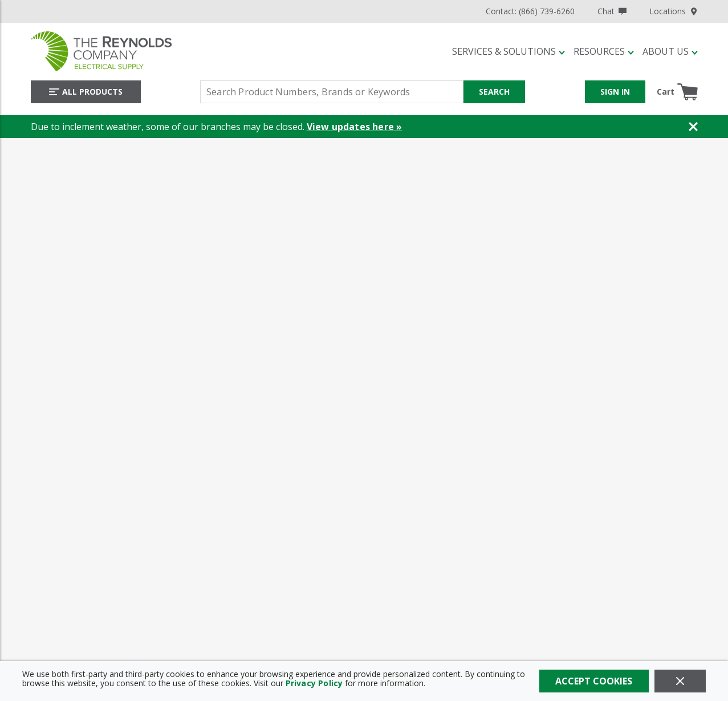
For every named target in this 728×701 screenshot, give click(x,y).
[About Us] (670, 51)
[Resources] (604, 51)
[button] (509, 51)
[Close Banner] (693, 127)
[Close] (680, 681)
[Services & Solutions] (509, 51)
